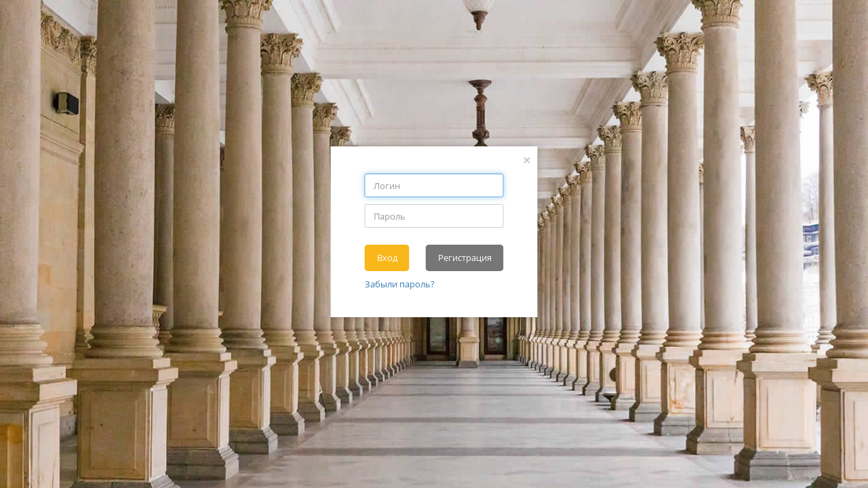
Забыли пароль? (400, 284)
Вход (387, 258)
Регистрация (465, 258)
